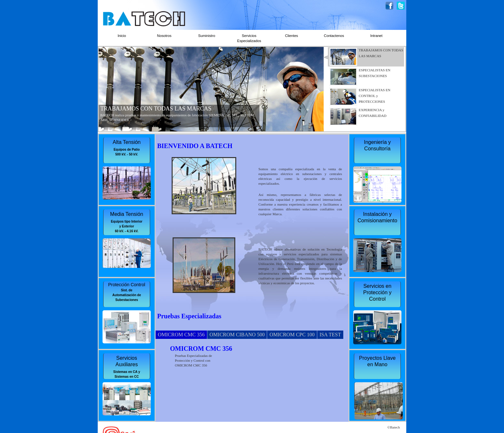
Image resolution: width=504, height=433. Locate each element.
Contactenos (334, 36)
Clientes (292, 36)
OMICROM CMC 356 (181, 335)
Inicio (122, 36)
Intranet (376, 36)
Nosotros (164, 36)
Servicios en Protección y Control (377, 292)
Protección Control (126, 285)
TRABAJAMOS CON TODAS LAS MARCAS (156, 109)
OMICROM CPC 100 (292, 335)
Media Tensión (127, 214)
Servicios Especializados (249, 38)
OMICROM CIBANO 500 (237, 335)
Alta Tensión (127, 142)
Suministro (207, 36)
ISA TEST (330, 335)
